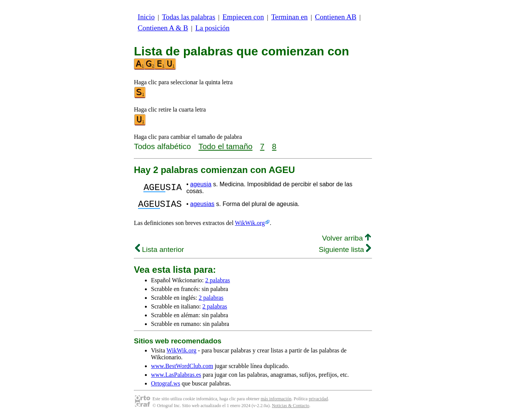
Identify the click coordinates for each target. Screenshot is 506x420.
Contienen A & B (163, 28)
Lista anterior (159, 252)
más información (276, 401)
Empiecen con (243, 17)
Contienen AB (335, 17)
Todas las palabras (189, 17)
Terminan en (289, 17)
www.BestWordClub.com (182, 368)
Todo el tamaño (225, 146)
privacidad (318, 401)
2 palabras (218, 282)
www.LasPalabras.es (176, 377)
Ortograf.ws (166, 386)
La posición (212, 28)
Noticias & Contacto (291, 408)
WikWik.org (250, 225)
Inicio (146, 17)
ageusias (202, 205)
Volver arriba (346, 240)
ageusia (201, 184)
